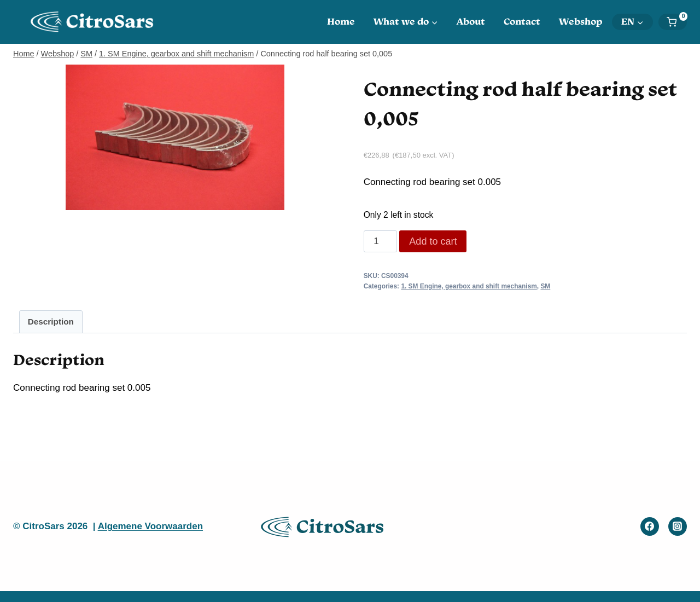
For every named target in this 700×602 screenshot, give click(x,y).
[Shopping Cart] (677, 22)
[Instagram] (678, 526)
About (471, 21)
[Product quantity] (381, 241)
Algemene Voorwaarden (150, 526)
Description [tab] (51, 322)
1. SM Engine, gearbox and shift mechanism (469, 286)
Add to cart (433, 241)
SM (545, 286)
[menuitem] (632, 22)
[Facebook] (650, 526)
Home (341, 21)
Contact (522, 21)
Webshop (581, 21)
